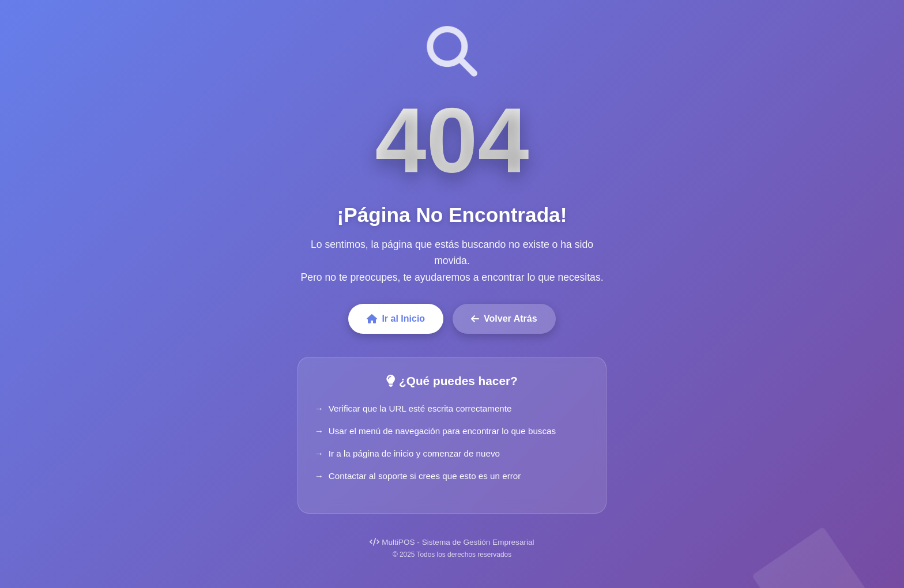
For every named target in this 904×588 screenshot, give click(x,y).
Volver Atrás (504, 318)
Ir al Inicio (396, 318)
